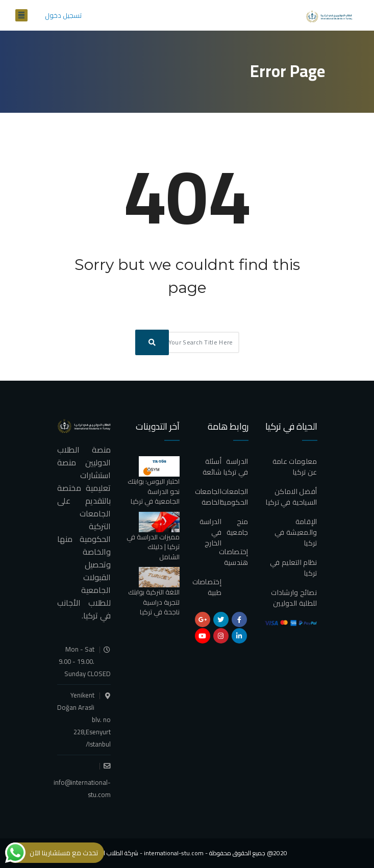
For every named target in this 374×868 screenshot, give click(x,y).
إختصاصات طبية (207, 587)
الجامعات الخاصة (208, 497)
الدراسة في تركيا (236, 467)
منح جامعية (238, 527)
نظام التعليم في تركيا (294, 568)
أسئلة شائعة (212, 467)
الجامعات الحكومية (234, 497)
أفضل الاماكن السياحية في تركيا (291, 497)
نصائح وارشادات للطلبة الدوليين (294, 598)
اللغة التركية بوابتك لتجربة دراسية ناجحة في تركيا (154, 602)
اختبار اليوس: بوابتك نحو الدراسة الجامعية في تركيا (154, 491)
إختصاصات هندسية (233, 557)
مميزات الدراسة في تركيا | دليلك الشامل (153, 547)
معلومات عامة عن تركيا (295, 467)
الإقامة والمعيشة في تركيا (296, 532)
